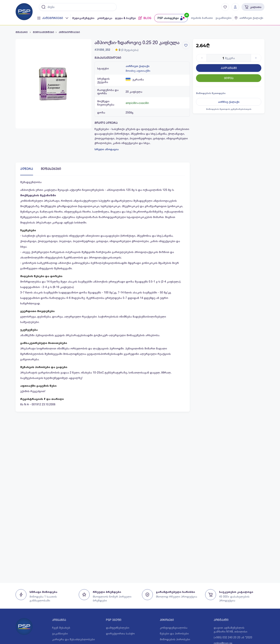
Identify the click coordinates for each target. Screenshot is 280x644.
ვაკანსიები (223, 18)
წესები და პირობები (174, 633)
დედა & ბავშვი (125, 18)
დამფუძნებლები (118, 628)
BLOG (145, 18)
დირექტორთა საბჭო (120, 633)
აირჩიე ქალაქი (229, 102)
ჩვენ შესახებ (61, 628)
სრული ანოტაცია (107, 149)
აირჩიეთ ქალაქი (137, 66)
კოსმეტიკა (105, 18)
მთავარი (22, 32)
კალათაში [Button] (229, 68)
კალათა (253, 7)
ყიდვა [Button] (229, 78)
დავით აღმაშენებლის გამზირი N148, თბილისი (231, 630)
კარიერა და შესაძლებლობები (73, 639)
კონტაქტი (221, 620)
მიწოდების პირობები (175, 639)
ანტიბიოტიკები (69, 32)
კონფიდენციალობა (174, 628)
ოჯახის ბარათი (202, 18)
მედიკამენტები (83, 18)
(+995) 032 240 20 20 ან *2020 (233, 637)
